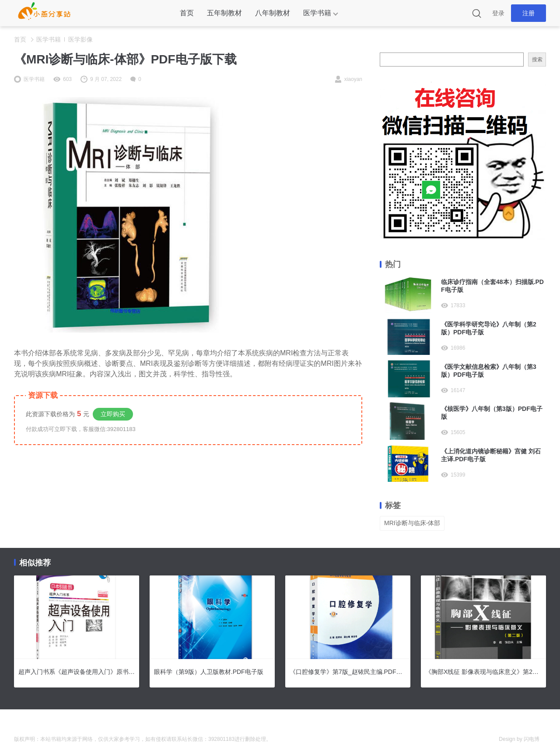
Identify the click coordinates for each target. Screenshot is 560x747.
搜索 (537, 60)
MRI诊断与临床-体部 (412, 523)
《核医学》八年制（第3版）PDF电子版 (492, 413)
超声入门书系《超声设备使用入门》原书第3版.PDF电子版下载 (77, 672)
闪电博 (532, 739)
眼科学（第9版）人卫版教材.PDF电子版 (209, 672)
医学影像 (80, 39)
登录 (498, 13)
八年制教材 (273, 13)
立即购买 (113, 414)
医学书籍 (317, 13)
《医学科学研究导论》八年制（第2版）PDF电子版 (489, 328)
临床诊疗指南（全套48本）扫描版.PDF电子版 (492, 286)
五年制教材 (224, 13)
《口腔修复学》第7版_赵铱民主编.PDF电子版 (348, 672)
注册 (528, 13)
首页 (187, 13)
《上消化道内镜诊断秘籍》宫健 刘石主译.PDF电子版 (491, 455)
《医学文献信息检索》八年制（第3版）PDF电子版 (489, 371)
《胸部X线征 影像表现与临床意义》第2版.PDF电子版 (483, 672)
